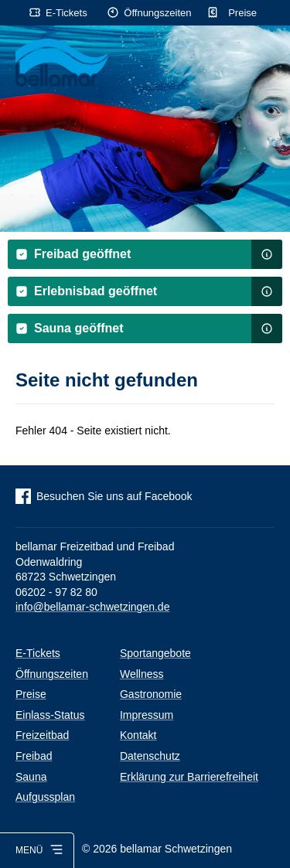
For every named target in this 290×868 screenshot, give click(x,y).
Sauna (31, 777)
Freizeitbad (42, 735)
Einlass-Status (50, 715)
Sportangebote (155, 653)
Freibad (34, 756)
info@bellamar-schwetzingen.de (92, 607)
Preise (242, 13)
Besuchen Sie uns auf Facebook (114, 496)
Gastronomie (151, 694)
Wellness (142, 674)
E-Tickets (67, 13)
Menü (29, 850)
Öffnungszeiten (157, 13)
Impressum (147, 715)
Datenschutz (150, 756)
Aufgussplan (45, 797)
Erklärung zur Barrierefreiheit (189, 777)
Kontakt (138, 735)
